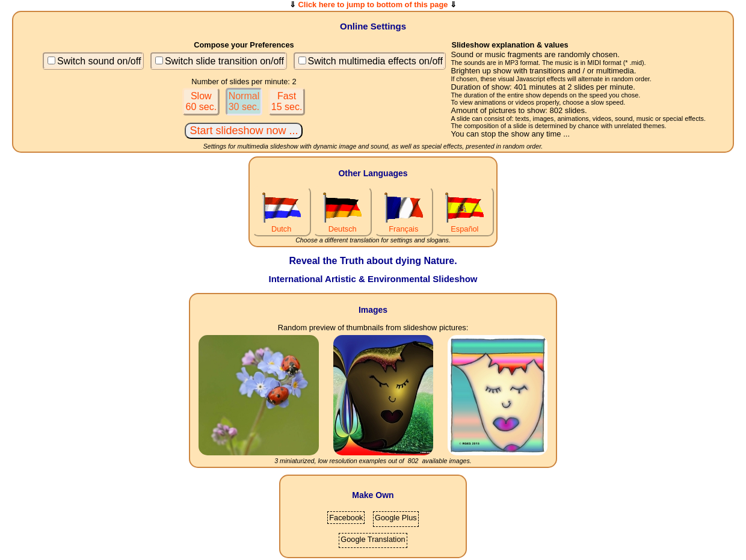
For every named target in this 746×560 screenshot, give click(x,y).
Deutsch (342, 224)
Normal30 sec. (244, 101)
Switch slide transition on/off (224, 61)
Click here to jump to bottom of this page (373, 5)
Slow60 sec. (201, 101)
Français (404, 224)
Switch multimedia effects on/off (375, 61)
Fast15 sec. (287, 101)
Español (464, 224)
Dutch (282, 224)
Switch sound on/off (99, 61)
